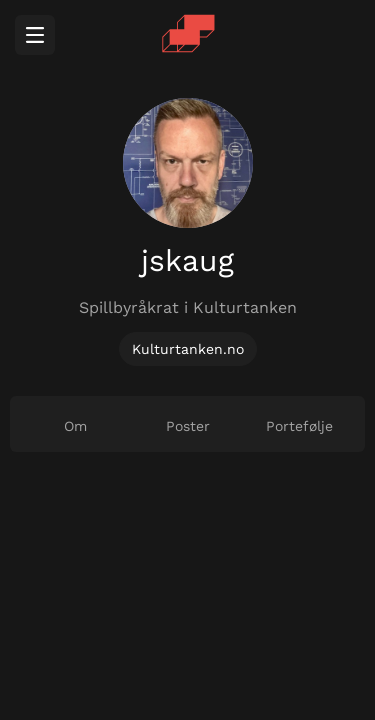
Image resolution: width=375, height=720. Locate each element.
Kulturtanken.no (188, 349)
